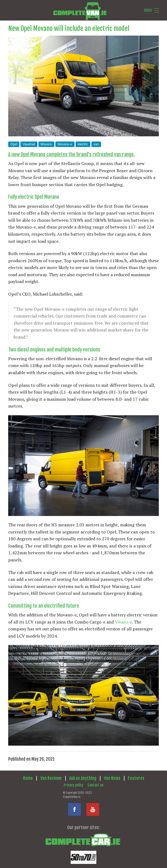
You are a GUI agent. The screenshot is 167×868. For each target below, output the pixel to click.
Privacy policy (73, 785)
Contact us (96, 785)
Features (136, 778)
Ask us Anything (83, 778)
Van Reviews (51, 778)
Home (28, 778)
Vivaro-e (123, 622)
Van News (112, 778)
